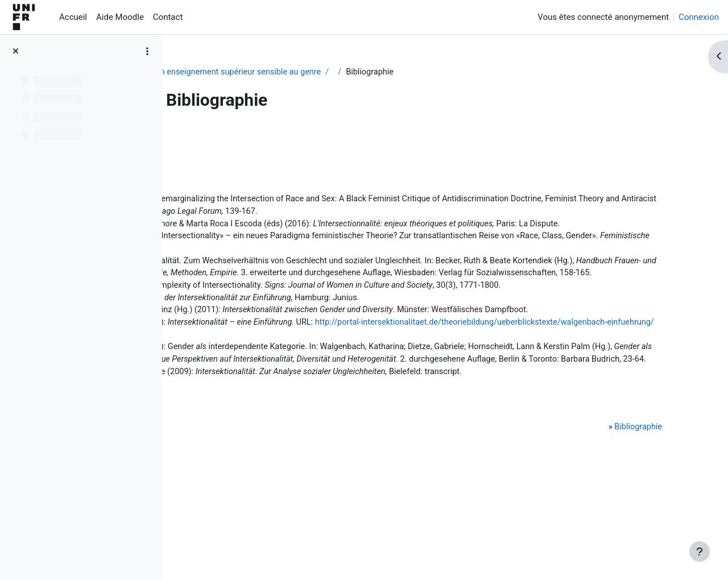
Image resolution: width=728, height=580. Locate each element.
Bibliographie (625, 512)
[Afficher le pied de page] (700, 552)
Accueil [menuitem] (73, 17)
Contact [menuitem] (168, 17)
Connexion (699, 17)
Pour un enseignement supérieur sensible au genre (305, 72)
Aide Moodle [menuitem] (120, 17)
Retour (204, 139)
